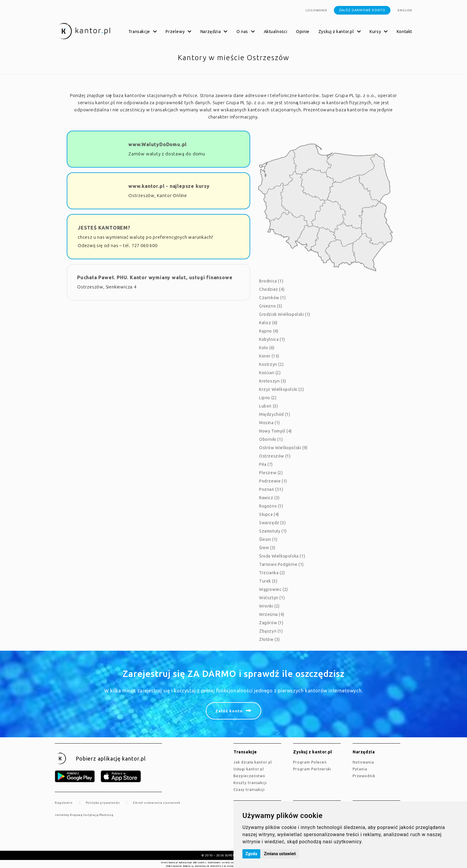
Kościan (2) (270, 373)
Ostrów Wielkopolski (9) (283, 448)
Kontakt (404, 32)
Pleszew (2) (271, 473)
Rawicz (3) (269, 498)
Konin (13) (269, 356)
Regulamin (64, 803)
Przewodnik (364, 776)
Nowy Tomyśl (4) (275, 431)
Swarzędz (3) (272, 523)
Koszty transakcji (250, 783)
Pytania (360, 769)
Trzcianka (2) (272, 573)
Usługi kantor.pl (249, 769)
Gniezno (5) (271, 306)
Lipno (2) (268, 398)
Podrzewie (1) (273, 481)
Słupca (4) (269, 514)
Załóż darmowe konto (362, 10)
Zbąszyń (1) (271, 631)
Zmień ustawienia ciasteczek (157, 803)
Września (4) (272, 614)
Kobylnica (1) (272, 339)
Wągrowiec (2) (274, 589)
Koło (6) (267, 348)
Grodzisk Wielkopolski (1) (285, 314)
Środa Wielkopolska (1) (282, 556)
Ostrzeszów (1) (275, 456)
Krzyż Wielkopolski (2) (281, 389)
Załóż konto (229, 711)
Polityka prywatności (103, 803)
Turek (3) (268, 581)
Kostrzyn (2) (271, 364)
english (405, 10)
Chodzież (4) (272, 289)
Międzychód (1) (275, 414)
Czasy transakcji (249, 790)
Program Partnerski (312, 769)
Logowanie (316, 10)
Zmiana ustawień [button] (280, 854)
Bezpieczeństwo (249, 776)
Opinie (303, 32)
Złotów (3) (270, 639)
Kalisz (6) (268, 323)
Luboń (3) (268, 406)
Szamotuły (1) (273, 531)
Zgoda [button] (251, 854)
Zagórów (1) (271, 623)
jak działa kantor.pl (253, 762)
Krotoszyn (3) (273, 381)
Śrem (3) (267, 548)
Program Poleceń (310, 762)
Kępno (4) (269, 331)
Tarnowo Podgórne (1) (281, 564)
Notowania (363, 762)
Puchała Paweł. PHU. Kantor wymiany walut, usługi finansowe (155, 277)
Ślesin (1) (268, 539)
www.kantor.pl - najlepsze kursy (169, 186)
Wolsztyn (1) (272, 598)
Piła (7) (266, 464)
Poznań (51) (271, 489)
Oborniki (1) (271, 439)
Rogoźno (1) (271, 506)
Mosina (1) (270, 423)
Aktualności (276, 32)
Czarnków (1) (272, 298)
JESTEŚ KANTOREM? (104, 228)
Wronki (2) (269, 606)
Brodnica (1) (271, 281)
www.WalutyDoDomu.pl (158, 144)
